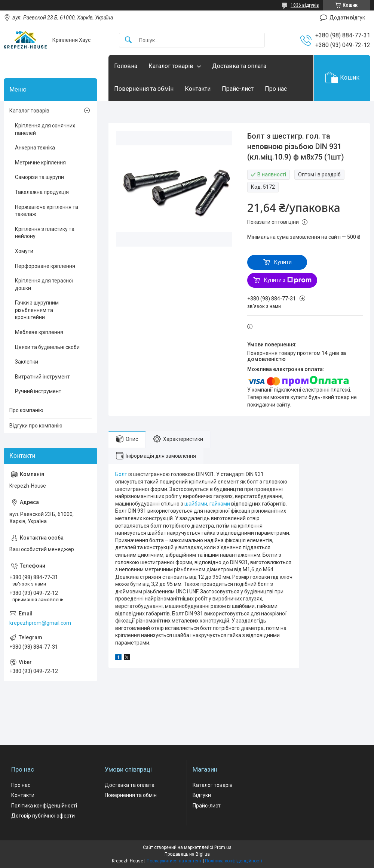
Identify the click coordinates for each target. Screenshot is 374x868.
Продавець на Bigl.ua (187, 854)
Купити (283, 262)
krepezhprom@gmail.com (40, 623)
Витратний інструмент (42, 377)
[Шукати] (128, 40)
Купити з (288, 280)
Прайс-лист (238, 89)
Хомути (24, 251)
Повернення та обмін (144, 89)
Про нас (276, 89)
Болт (121, 474)
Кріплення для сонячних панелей (45, 129)
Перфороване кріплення (45, 266)
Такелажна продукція (42, 192)
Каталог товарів (171, 66)
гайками (220, 504)
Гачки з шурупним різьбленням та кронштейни (37, 310)
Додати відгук (347, 18)
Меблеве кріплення (39, 332)
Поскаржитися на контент (174, 861)
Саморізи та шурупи (39, 177)
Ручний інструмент (38, 391)
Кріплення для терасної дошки (44, 284)
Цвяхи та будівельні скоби (47, 347)
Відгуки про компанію (36, 426)
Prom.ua (223, 847)
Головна (126, 66)
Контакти (198, 89)
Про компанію (26, 410)
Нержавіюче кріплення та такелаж (47, 211)
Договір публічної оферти (43, 816)
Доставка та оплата (239, 66)
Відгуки (202, 795)
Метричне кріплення (40, 163)
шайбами (196, 504)
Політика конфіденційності (44, 806)
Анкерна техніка (35, 148)
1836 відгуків (305, 5)
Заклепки (27, 362)
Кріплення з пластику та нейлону (45, 233)
